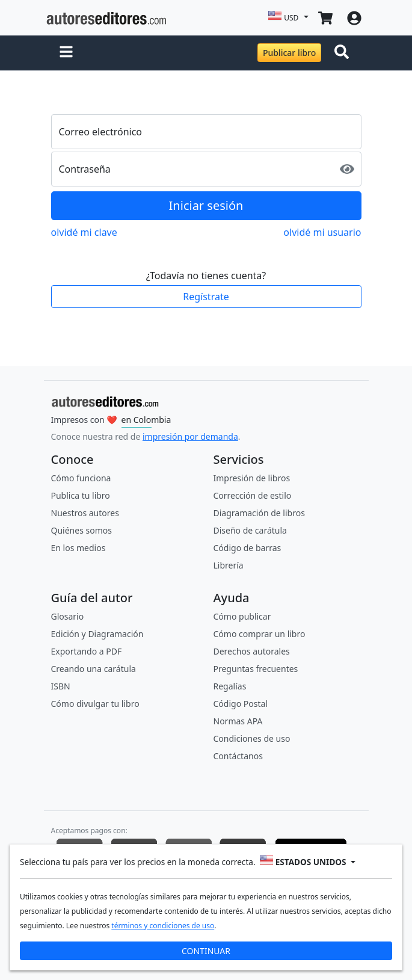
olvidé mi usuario (322, 232)
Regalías (230, 686)
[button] (66, 53)
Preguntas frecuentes (256, 669)
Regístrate (206, 297)
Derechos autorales (252, 651)
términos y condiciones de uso (163, 926)
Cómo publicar (242, 616)
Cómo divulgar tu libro (95, 704)
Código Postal (241, 704)
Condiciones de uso (252, 738)
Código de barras (248, 548)
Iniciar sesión (206, 205)
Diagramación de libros (259, 513)
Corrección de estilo (253, 495)
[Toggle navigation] (344, 53)
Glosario (68, 616)
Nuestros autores (85, 513)
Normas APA (238, 721)
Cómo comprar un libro (260, 634)
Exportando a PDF (87, 651)
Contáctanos (238, 756)
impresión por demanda (190, 436)
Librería (229, 565)
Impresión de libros (252, 478)
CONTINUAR (206, 951)
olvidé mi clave (84, 232)
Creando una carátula (94, 669)
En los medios (78, 548)
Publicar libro (289, 53)
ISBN (61, 686)
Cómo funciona (81, 478)
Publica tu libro (81, 495)
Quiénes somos (81, 530)
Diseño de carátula (250, 530)
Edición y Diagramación (97, 634)
